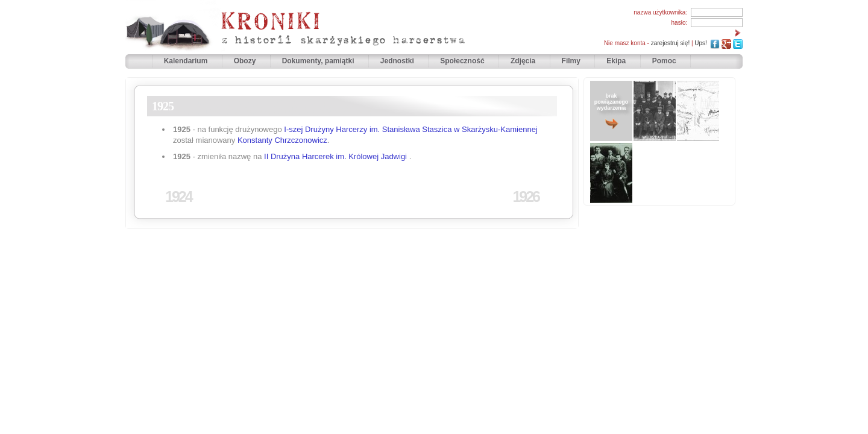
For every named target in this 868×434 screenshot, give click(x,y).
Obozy (246, 61)
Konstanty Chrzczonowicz (282, 140)
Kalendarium (187, 61)
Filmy (571, 61)
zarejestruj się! (670, 43)
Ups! (701, 43)
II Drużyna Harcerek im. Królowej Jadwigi (335, 156)
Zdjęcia (524, 61)
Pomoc (664, 61)
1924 (178, 197)
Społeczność (463, 61)
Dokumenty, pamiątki (319, 61)
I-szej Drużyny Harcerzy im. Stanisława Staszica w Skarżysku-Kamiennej (410, 129)
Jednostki (398, 61)
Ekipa (616, 61)
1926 (526, 197)
